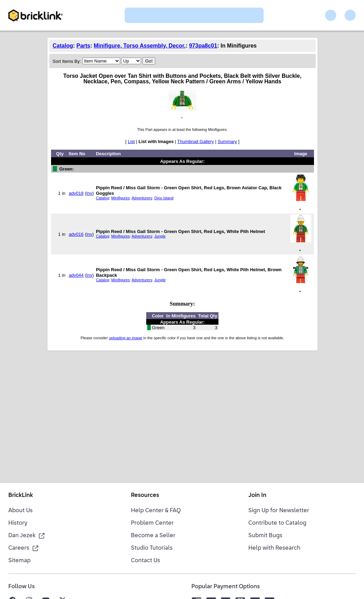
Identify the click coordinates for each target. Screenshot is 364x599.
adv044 (76, 275)
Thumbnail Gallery (196, 142)
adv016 (76, 234)
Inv (89, 193)
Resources (145, 496)
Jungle (160, 236)
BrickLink (21, 496)
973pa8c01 (203, 46)
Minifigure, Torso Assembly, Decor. (140, 46)
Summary (227, 142)
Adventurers (142, 198)
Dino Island (164, 198)
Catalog (63, 46)
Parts (83, 46)
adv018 (76, 193)
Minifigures (120, 198)
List (131, 142)
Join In (257, 496)
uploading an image (125, 338)
